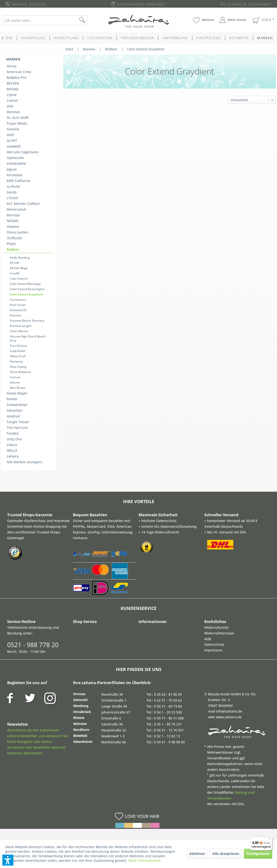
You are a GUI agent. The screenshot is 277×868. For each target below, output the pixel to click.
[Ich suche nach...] (45, 20)
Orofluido (14, 238)
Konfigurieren (258, 854)
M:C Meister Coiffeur (23, 204)
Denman (13, 112)
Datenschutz (214, 644)
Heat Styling (18, 367)
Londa (12, 192)
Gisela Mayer (17, 393)
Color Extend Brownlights (27, 289)
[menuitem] (49, 20)
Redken (13, 249)
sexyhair (13, 416)
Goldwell (14, 146)
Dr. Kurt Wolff (18, 118)
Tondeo (13, 433)
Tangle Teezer (18, 422)
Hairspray (16, 361)
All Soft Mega (19, 268)
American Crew (19, 72)
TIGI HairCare (17, 428)
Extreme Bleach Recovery (27, 321)
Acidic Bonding (20, 258)
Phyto (11, 244)
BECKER (13, 83)
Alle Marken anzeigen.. (25, 462)
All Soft (15, 263)
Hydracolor (15, 158)
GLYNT (12, 141)
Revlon (12, 399)
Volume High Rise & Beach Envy (28, 338)
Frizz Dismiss (18, 346)
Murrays (13, 215)
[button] (8, 860)
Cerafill (15, 273)
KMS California (18, 181)
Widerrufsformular (219, 633)
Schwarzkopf (17, 405)
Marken (13, 59)
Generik (13, 129)
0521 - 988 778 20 (33, 645)
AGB (208, 639)
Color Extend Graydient (26, 294)
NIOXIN (13, 221)
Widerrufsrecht (216, 627)
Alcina (12, 66)
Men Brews (18, 388)
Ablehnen (197, 854)
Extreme (15, 315)
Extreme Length (21, 326)
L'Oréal (12, 198)
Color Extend (18, 279)
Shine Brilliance (20, 372)
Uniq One (14, 439)
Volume (15, 382)
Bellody (13, 89)
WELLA (12, 450)
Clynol (12, 95)
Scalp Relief (18, 351)
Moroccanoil (16, 209)
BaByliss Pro (16, 77)
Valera (12, 445)
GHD (10, 135)
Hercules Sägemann (23, 152)
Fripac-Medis (17, 123)
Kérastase (15, 175)
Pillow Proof (18, 356)
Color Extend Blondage (25, 284)
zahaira (13, 456)
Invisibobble (16, 163)
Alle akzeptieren (226, 854)
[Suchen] (90, 20)
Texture (15, 377)
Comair (12, 100)
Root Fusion (18, 305)
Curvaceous (18, 300)
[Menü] (269, 840)
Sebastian (15, 410)
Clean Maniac (19, 331)
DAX (10, 106)
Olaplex (13, 226)
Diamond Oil (18, 310)
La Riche (13, 186)
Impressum (213, 650)
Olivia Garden (18, 232)
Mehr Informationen (144, 860)
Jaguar (12, 169)
